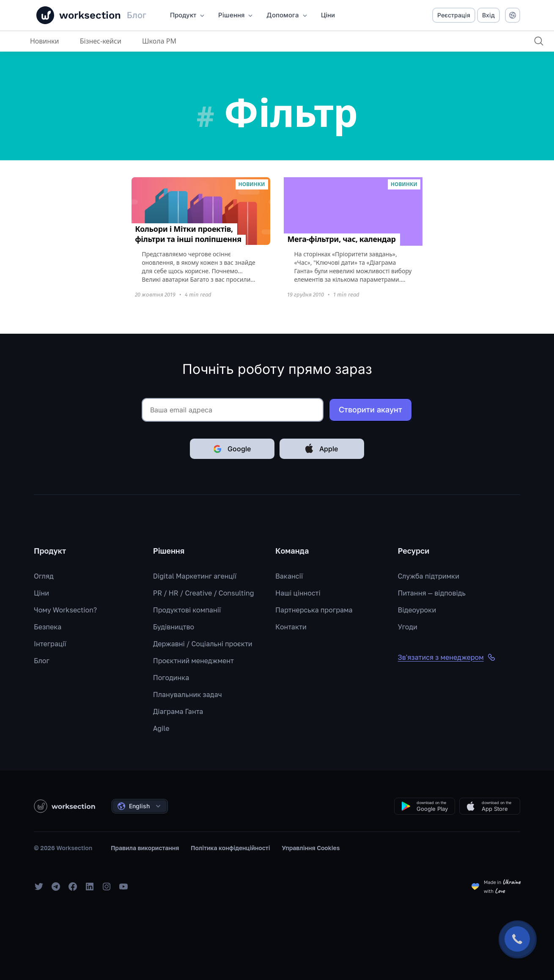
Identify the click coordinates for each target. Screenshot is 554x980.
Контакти (291, 627)
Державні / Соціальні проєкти (203, 644)
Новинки (45, 41)
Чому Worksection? (65, 610)
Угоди (408, 627)
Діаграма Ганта (178, 711)
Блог (42, 661)
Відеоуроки (417, 610)
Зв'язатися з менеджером (447, 657)
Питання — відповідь (432, 593)
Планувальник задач (188, 695)
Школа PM (159, 41)
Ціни (41, 593)
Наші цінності (298, 593)
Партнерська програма (314, 610)
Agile (161, 728)
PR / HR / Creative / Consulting (204, 593)
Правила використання (145, 848)
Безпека (48, 627)
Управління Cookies (311, 848)
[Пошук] (539, 41)
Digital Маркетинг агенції (195, 576)
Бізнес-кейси (101, 41)
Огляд (44, 576)
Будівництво (174, 627)
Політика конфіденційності (230, 848)
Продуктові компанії (187, 610)
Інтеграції (50, 644)
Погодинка (171, 678)
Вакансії (289, 576)
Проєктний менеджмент (193, 661)
